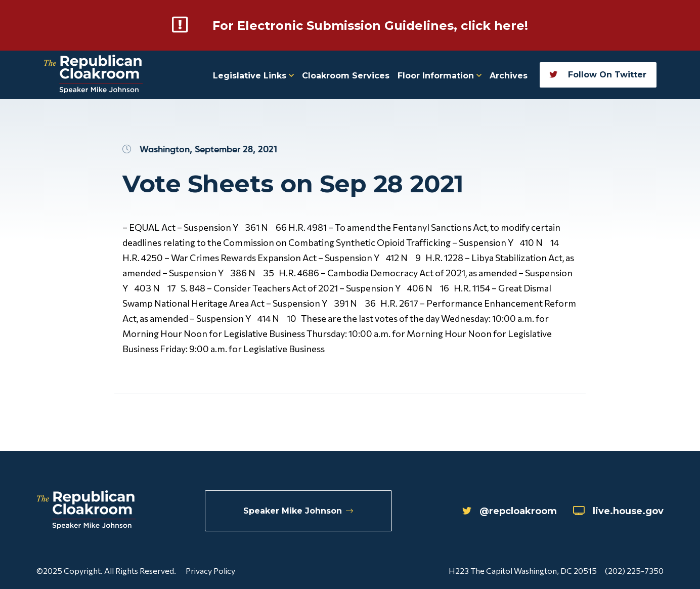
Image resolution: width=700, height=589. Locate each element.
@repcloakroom (510, 511)
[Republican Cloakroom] (93, 75)
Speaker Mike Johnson (298, 511)
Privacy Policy (210, 571)
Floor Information (440, 76)
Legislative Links (253, 76)
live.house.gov (618, 511)
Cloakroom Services (346, 76)
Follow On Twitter (598, 75)
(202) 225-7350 (634, 571)
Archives (509, 76)
